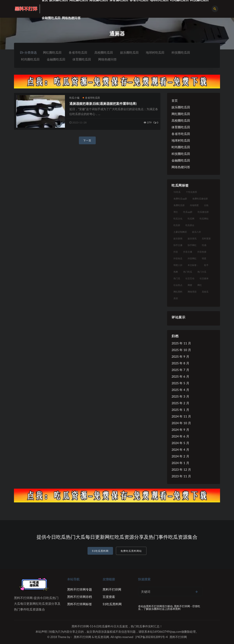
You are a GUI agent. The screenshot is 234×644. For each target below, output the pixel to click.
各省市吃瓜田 (78, 52)
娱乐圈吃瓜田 (129, 52)
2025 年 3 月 (180, 396)
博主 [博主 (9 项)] (176, 212)
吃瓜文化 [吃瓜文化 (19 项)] (178, 219)
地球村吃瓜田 (155, 52)
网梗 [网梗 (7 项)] (190, 285)
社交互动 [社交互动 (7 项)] (190, 278)
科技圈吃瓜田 (181, 52)
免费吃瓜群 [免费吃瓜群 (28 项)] (179, 205)
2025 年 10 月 (181, 350)
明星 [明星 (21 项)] (204, 258)
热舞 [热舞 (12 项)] (176, 272)
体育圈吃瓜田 (82, 59)
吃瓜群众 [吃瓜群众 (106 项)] (190, 225)
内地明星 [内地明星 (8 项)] (194, 205)
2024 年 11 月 (181, 416)
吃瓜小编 (74, 98)
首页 (175, 101)
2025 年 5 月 (180, 383)
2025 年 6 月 (180, 376)
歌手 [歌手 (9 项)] (206, 265)
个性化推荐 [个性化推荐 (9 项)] (191, 192)
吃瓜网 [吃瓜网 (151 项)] (191, 219)
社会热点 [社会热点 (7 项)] (178, 285)
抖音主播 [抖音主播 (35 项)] (188, 252)
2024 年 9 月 (180, 430)
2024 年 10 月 (181, 423)
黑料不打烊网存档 (80, 597)
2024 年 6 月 (180, 436)
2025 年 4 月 (180, 390)
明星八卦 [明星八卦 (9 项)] (178, 265)
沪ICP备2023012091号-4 (151, 637)
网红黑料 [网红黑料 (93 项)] (178, 292)
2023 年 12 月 (181, 469)
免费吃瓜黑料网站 (131, 551)
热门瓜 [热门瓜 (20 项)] (177, 278)
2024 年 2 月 (180, 456)
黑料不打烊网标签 (80, 604)
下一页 (87, 140)
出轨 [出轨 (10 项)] (206, 205)
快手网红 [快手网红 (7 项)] (192, 245)
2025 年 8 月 (180, 363)
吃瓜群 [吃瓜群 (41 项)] (177, 225)
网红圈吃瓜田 (52, 52)
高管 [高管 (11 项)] (176, 298)
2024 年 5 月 (180, 443)
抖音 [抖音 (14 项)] (176, 252)
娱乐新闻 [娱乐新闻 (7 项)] (178, 238)
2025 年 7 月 (180, 370)
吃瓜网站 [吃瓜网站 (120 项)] (204, 219)
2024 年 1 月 (180, 463)
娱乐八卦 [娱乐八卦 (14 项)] (197, 232)
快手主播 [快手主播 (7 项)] (178, 245)
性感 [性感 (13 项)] (204, 245)
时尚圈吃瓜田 (30, 59)
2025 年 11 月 (181, 343)
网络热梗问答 (71, 18)
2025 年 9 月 (180, 356)
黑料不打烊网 (112, 589)
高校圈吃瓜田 (104, 52)
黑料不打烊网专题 (80, 589)
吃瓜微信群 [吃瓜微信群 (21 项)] (203, 212)
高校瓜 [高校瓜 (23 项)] (205, 292)
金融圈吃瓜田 (51, 18)
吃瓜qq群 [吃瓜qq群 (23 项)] (188, 212)
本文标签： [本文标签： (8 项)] (193, 265)
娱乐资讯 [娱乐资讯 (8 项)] (192, 238)
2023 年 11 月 (181, 476)
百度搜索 (109, 597)
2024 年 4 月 (180, 450)
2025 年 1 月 (180, 410)
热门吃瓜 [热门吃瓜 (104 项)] (188, 272)
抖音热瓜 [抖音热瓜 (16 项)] (178, 258)
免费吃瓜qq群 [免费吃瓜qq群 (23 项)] (180, 199)
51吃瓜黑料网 (100, 551)
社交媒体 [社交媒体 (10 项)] (204, 278)
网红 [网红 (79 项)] (200, 285)
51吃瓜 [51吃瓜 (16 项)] (177, 192)
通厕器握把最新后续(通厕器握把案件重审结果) (103, 103)
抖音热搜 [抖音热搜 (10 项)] (202, 252)
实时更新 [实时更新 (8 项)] (206, 238)
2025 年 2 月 (180, 403)
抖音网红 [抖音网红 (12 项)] (192, 258)
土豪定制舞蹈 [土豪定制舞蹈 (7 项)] (180, 232)
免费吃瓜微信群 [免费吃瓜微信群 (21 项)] (200, 199)
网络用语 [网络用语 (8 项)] (192, 292)
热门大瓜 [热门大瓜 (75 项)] (202, 272)
